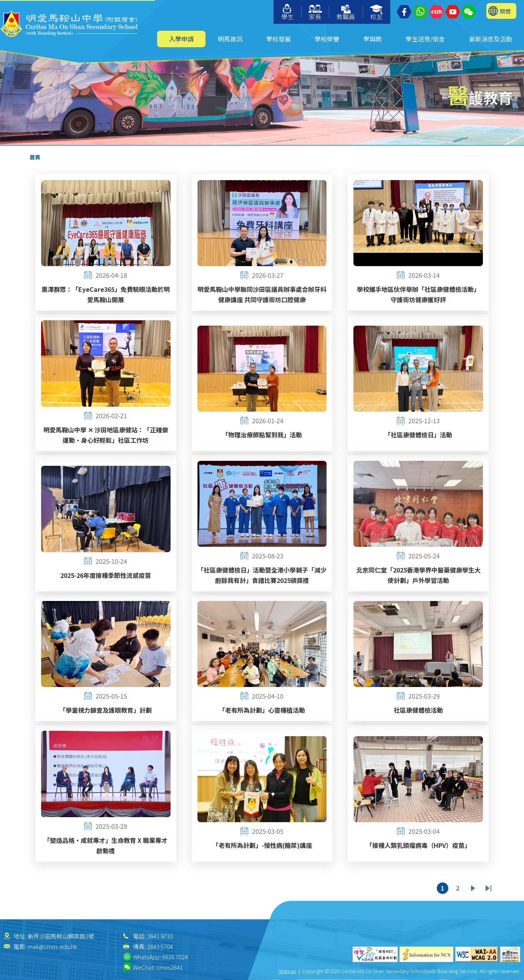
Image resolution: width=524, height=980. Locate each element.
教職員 (346, 13)
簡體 (505, 11)
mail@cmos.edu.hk (52, 946)
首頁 (35, 157)
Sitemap (287, 971)
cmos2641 (170, 967)
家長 (315, 13)
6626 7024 (175, 957)
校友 (377, 13)
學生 (287, 12)
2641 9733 (160, 936)
